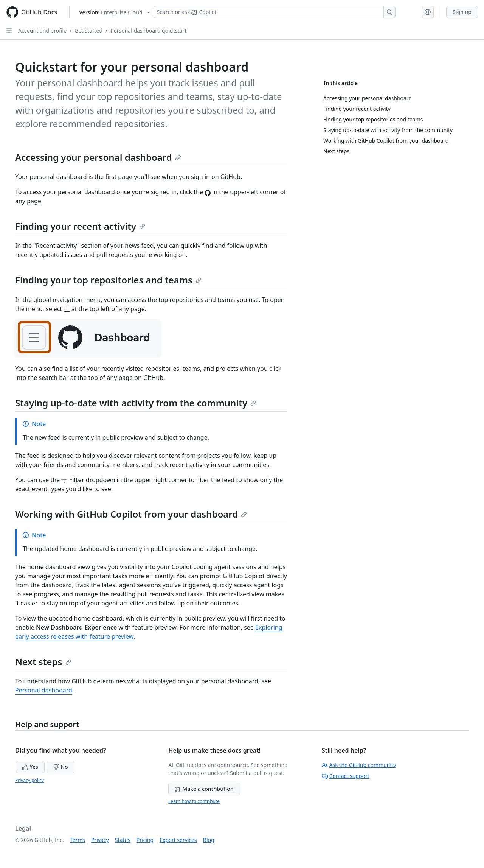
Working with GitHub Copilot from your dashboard (131, 514)
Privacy (100, 840)
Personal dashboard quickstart (148, 30)
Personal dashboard (44, 690)
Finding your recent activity (80, 226)
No (61, 767)
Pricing (145, 840)
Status (123, 840)
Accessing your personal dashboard (98, 157)
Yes (30, 767)
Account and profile (42, 30)
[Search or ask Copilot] (275, 12)
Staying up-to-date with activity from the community (136, 403)
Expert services (178, 840)
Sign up (462, 12)
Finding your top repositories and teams (108, 280)
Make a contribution (204, 789)
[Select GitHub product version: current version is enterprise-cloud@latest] (114, 12)
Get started (88, 30)
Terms (78, 840)
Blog (209, 840)
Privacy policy (29, 780)
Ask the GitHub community (359, 765)
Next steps (43, 662)
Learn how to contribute (194, 801)
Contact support (346, 776)
